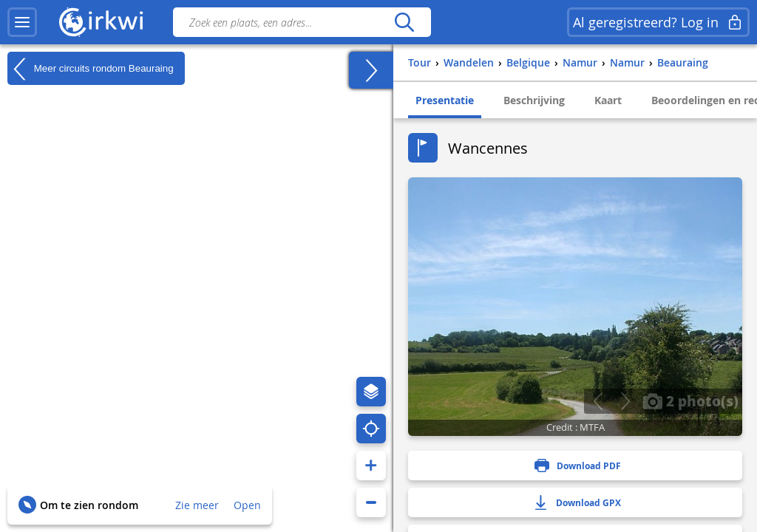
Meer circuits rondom (91, 69)
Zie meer (197, 505)
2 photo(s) (690, 400)
